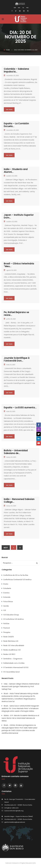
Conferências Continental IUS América (17, 579)
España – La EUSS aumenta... (20, 407)
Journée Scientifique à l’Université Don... (17, 359)
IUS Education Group (11, 615)
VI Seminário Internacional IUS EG (16, 667)
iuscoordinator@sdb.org (14, 811)
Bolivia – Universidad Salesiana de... (16, 452)
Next (6, 548)
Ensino (6, 584)
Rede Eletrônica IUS (11, 641)
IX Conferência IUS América (13, 619)
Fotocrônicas (8, 601)
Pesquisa (7, 632)
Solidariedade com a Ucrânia (14, 663)
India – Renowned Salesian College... (19, 500)
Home (7, 50)
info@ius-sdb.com (11, 808)
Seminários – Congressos (13, 659)
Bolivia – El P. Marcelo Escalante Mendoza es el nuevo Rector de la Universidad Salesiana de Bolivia (20, 718)
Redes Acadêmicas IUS (12, 650)
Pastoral (6, 628)
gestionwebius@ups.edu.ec (15, 822)
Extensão (7, 597)
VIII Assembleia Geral (11, 672)
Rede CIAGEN (8, 637)
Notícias (6, 623)
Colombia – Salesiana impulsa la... (16, 70)
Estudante (7, 588)
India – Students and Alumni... (16, 171)
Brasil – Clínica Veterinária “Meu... (19, 265)
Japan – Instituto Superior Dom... (19, 216)
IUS (5, 610)
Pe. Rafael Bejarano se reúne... (16, 314)
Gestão (6, 606)
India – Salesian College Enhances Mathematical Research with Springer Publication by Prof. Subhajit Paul (20, 686)
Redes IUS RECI (9, 654)
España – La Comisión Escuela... (16, 125)
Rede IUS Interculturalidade (14, 645)
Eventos (6, 593)
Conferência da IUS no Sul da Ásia (16, 575)
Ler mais (9, 109)
